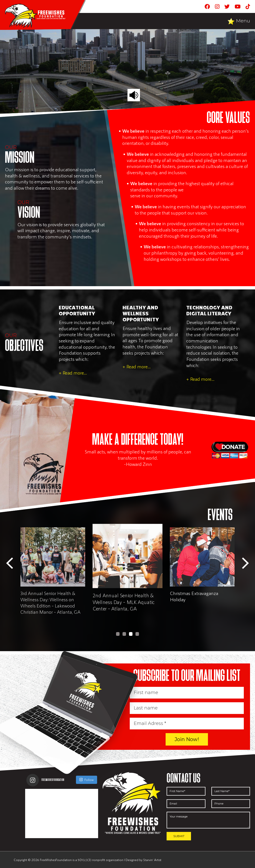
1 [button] (118, 634)
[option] (53, 574)
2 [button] (124, 634)
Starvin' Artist (152, 860)
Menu (243, 21)
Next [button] (245, 563)
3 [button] (131, 634)
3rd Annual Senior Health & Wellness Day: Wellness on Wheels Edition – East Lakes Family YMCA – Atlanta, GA (48, 602)
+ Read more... (73, 373)
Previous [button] (10, 563)
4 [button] (137, 634)
